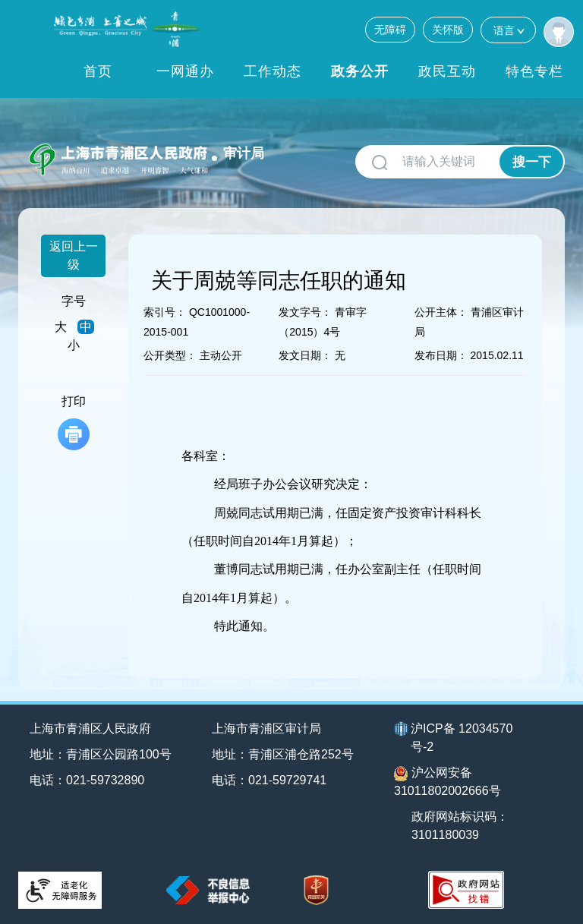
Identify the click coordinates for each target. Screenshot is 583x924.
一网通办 (185, 71)
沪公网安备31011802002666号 (447, 782)
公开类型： (170, 355)
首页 (98, 71)
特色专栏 (534, 71)
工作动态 (273, 71)
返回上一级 (74, 255)
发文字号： (305, 312)
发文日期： (305, 355)
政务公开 (360, 71)
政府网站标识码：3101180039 (460, 826)
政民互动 (447, 71)
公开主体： (441, 312)
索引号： (165, 312)
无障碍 (390, 30)
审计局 (244, 153)
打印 (74, 423)
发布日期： (441, 355)
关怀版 (448, 30)
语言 (508, 30)
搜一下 (532, 162)
